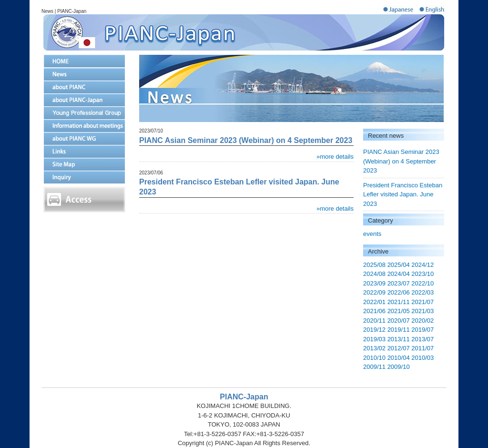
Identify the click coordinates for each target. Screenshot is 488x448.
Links (84, 151)
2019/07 (422, 330)
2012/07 (399, 348)
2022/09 (374, 292)
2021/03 (422, 311)
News (84, 74)
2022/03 (422, 292)
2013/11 (399, 339)
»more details (335, 157)
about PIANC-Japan (84, 100)
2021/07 (422, 302)
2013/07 (422, 339)
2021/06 (374, 311)
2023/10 (422, 274)
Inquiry (84, 177)
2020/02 (422, 321)
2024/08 (374, 274)
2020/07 (399, 321)
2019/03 (374, 339)
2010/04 (399, 358)
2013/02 (374, 348)
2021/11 (399, 302)
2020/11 (374, 321)
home (84, 61)
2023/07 (399, 283)
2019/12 (374, 330)
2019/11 (399, 330)
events (372, 234)
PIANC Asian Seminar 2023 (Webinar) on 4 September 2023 (401, 161)
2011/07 (422, 348)
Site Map (84, 164)
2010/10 (374, 358)
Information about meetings (84, 126)
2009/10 (399, 367)
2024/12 (422, 265)
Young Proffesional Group (84, 113)
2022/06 (399, 292)
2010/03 (422, 358)
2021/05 (399, 311)
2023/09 (374, 283)
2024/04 (399, 274)
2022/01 (374, 302)
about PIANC (84, 87)
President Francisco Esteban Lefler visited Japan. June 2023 (403, 194)
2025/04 (399, 265)
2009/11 (374, 367)
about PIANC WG (84, 138)
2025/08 (374, 265)
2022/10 (422, 283)
